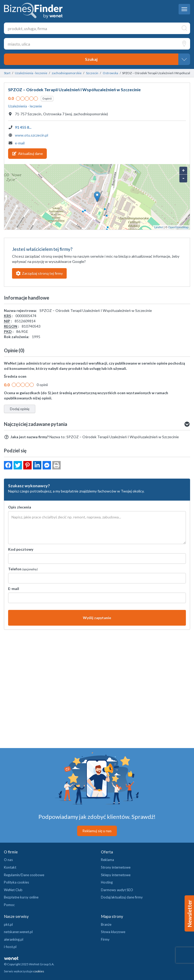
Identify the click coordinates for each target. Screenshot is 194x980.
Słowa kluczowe (113, 932)
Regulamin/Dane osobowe (24, 875)
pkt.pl (8, 924)
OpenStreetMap (178, 227)
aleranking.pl (14, 939)
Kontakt (10, 867)
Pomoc (9, 905)
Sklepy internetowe (116, 875)
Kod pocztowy (21, 549)
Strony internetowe (116, 867)
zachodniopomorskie (67, 73)
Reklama (107, 860)
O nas (8, 860)
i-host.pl (10, 947)
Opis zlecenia (20, 507)
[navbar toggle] (184, 9)
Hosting (107, 882)
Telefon (23, 569)
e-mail (20, 143)
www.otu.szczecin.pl (32, 135)
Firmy (105, 939)
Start (7, 73)
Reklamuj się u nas (97, 831)
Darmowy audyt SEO (117, 890)
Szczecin (92, 73)
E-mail (14, 589)
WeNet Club (13, 890)
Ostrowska (110, 73)
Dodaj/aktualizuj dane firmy (122, 897)
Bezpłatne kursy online (21, 897)
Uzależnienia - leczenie (31, 73)
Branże (106, 924)
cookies (39, 971)
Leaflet (159, 227)
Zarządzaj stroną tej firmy (39, 273)
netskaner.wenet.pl (18, 932)
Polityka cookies (16, 882)
